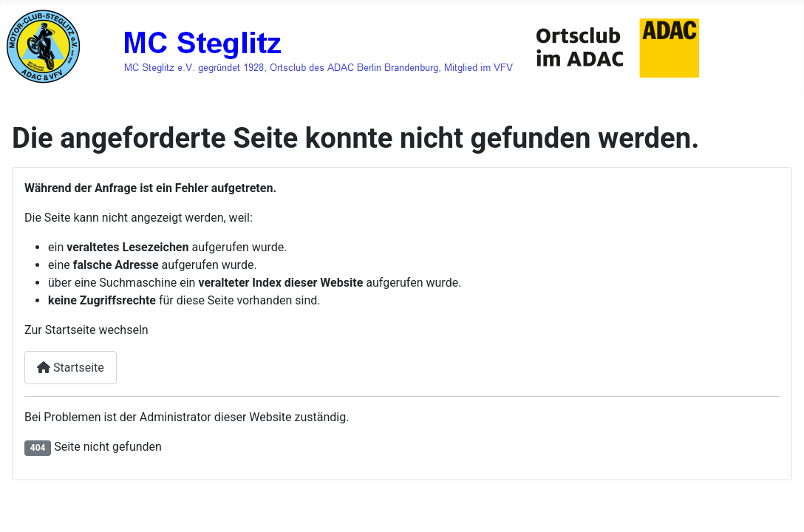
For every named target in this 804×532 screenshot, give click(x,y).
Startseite (71, 368)
